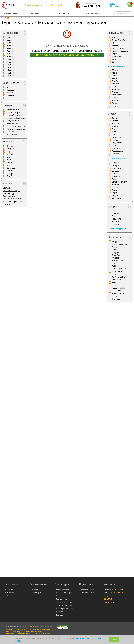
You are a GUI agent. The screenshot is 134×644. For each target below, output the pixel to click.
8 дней (10, 54)
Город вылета (116, 33)
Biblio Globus (118, 261)
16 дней (10, 76)
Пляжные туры (9, 193)
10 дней (10, 59)
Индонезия (117, 143)
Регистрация (115, 6)
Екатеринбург (118, 48)
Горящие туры (9, 196)
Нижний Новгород (120, 51)
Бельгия (115, 174)
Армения (116, 148)
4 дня (9, 43)
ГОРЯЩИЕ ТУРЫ (9, 13)
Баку (114, 106)
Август (9, 165)
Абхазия (116, 134)
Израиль (116, 193)
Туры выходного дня (12, 199)
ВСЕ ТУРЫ (36, 13)
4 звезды (11, 90)
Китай (115, 132)
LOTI (114, 274)
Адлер (115, 76)
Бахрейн (116, 171)
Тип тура (8, 183)
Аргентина (117, 168)
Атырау (115, 103)
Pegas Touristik (118, 288)
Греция (115, 187)
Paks (114, 282)
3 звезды (11, 93)
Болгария (116, 176)
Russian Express (119, 293)
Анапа (115, 86)
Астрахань (117, 100)
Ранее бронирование (12, 201)
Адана (115, 73)
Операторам (37, 593)
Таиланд (116, 126)
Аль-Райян (117, 211)
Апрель (10, 154)
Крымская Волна (119, 244)
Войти (112, 4)
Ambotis (115, 250)
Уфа (114, 43)
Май (9, 157)
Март (9, 151)
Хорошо (114, 640)
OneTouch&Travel (120, 277)
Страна (112, 114)
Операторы (114, 237)
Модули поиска (38, 589)
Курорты (113, 206)
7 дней (10, 51)
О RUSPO (11, 589)
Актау (114, 78)
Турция (115, 118)
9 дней (10, 56)
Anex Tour (116, 255)
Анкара (115, 92)
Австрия (115, 163)
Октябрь (10, 171)
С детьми (7, 204)
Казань (115, 45)
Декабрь (10, 176)
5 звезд (10, 87)
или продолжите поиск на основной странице (67, 55)
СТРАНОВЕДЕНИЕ (92, 13)
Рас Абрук (116, 219)
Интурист (116, 241)
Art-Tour (115, 258)
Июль (9, 162)
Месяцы (7, 142)
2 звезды (11, 95)
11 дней (10, 62)
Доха (114, 216)
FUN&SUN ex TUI (119, 269)
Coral (114, 263)
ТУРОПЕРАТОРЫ (62, 13)
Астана (115, 97)
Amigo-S (115, 252)
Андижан (116, 89)
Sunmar (115, 296)
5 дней (10, 45)
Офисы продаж (110, 602)
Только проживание (16, 129)
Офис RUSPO (109, 599)
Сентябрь (11, 168)
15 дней (10, 73)
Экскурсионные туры (64, 602)
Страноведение (13, 596)
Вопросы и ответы (88, 589)
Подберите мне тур (33, 5)
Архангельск (118, 95)
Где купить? (56, 5)
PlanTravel (116, 291)
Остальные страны (116, 158)
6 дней (10, 48)
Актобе (115, 81)
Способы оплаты (87, 593)
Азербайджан (118, 151)
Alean (114, 247)
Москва (115, 37)
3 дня (9, 40)
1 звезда (10, 98)
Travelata (116, 299)
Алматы (115, 84)
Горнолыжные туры (12, 191)
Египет (115, 121)
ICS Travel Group (119, 271)
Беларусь (116, 154)
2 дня (9, 37)
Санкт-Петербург (119, 40)
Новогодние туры (63, 589)
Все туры (60, 615)
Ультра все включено (16, 126)
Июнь (9, 160)
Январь (10, 146)
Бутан (114, 179)
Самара (115, 62)
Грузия (115, 145)
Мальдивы (117, 140)
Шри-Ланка (117, 137)
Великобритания (119, 182)
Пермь (115, 54)
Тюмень (115, 59)
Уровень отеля (11, 83)
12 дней (10, 65)
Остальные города (116, 66)
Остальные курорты (117, 228)
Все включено (13, 110)
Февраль (11, 149)
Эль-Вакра (116, 222)
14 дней (10, 70)
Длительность (11, 33)
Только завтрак (13, 112)
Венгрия (116, 185)
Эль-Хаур (116, 224)
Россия (115, 129)
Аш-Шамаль (117, 213)
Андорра (116, 165)
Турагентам (12, 593)
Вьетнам (116, 124)
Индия (115, 195)
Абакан (115, 70)
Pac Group (116, 280)
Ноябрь (10, 173)
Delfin (114, 266)
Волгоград (116, 56)
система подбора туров (29, 626)
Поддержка (108, 596)
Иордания (116, 198)
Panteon (115, 285)
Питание (8, 105)
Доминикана (118, 190)
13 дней (10, 67)
